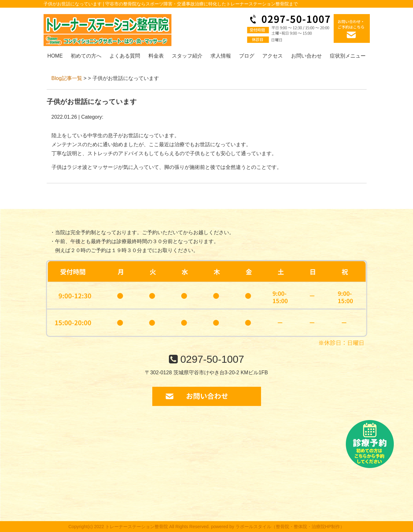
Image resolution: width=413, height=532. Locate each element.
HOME (55, 56)
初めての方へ (86, 56)
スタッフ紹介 (187, 56)
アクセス (273, 56)
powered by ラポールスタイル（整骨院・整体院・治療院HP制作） (278, 527)
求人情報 (221, 56)
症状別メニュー (348, 56)
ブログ (247, 56)
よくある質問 (125, 56)
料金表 (156, 56)
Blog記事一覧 (67, 78)
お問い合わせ (306, 56)
